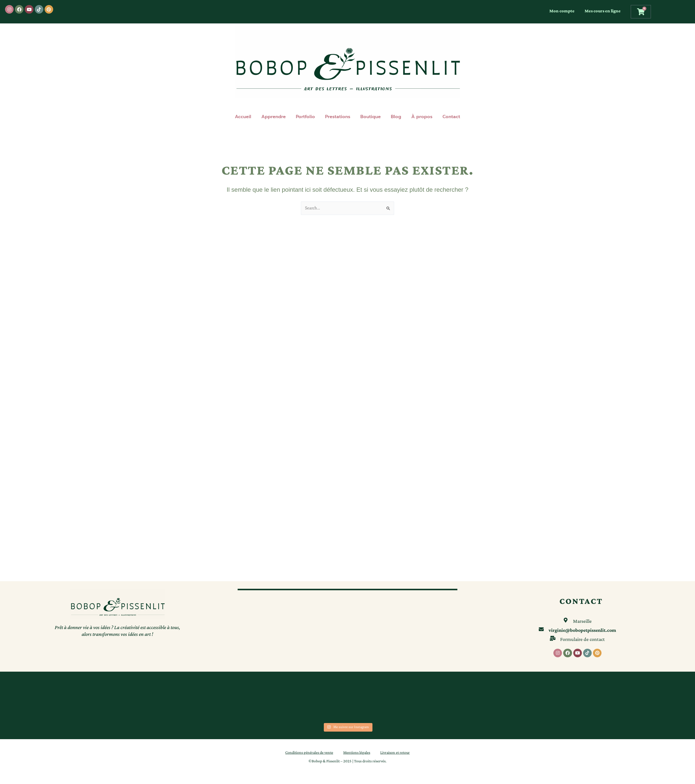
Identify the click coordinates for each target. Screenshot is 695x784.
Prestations (338, 117)
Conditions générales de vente (309, 752)
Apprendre (274, 117)
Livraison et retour (395, 752)
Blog (396, 117)
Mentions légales (357, 752)
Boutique (371, 117)
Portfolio (305, 117)
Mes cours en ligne (603, 11)
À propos (422, 117)
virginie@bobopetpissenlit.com (583, 630)
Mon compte (562, 11)
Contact (451, 117)
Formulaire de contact (582, 639)
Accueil (243, 117)
